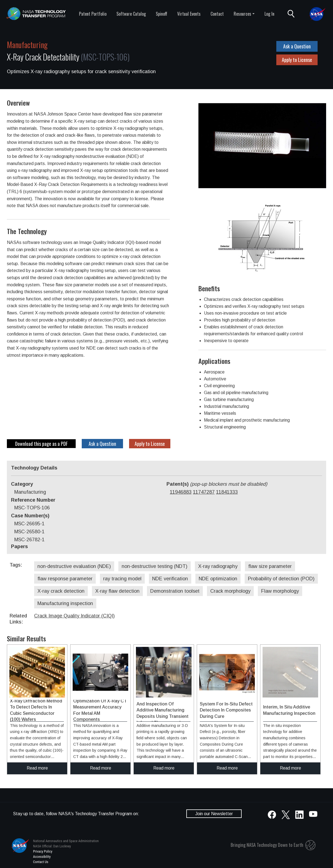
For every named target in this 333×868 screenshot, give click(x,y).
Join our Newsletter (214, 814)
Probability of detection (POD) (281, 579)
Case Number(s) (30, 516)
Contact (217, 14)
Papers (19, 546)
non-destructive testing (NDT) (155, 566)
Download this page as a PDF (41, 444)
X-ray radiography (218, 566)
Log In (269, 14)
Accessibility (42, 857)
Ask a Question (297, 46)
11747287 (204, 492)
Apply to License (297, 60)
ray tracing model (122, 579)
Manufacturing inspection (65, 603)
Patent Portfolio (93, 14)
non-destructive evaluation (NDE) (74, 566)
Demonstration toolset (175, 591)
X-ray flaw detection (117, 591)
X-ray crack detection (61, 591)
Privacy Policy (43, 851)
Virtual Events (189, 14)
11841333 (227, 492)
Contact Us (41, 862)
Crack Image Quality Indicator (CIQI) (74, 616)
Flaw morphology (280, 591)
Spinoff (162, 14)
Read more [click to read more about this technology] (37, 768)
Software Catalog (131, 14)
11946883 (181, 492)
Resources (242, 14)
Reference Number (33, 500)
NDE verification (170, 579)
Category (22, 484)
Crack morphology (230, 591)
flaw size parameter (270, 566)
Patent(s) (217, 484)
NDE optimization (218, 579)
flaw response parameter (65, 579)
